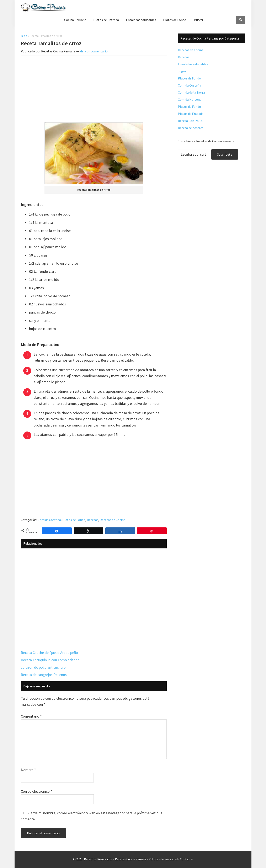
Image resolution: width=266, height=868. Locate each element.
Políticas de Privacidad (163, 859)
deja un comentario (94, 51)
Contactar (187, 859)
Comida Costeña (49, 520)
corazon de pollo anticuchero (43, 667)
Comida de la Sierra (191, 92)
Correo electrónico (36, 791)
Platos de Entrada (191, 114)
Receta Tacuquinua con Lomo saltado (50, 660)
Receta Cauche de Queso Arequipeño (49, 653)
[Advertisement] (94, 90)
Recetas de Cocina (113, 520)
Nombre (28, 770)
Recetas (93, 520)
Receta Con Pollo (190, 121)
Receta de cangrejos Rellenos (44, 675)
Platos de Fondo (74, 520)
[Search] (241, 20)
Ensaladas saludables (193, 64)
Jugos (182, 71)
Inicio (24, 36)
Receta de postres (191, 128)
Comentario (31, 716)
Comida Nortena (190, 99)
